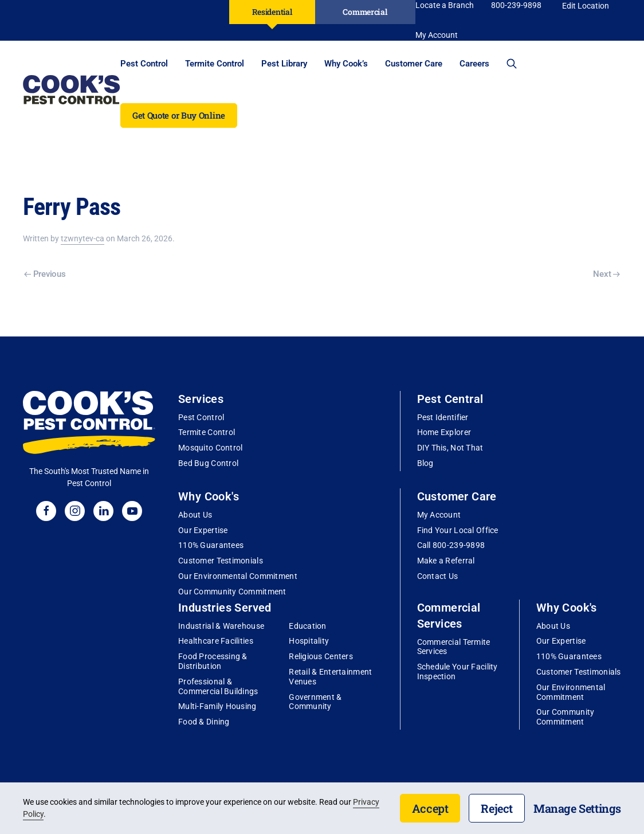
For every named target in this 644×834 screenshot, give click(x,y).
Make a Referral (446, 561)
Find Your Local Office (458, 530)
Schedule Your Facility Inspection (458, 671)
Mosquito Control (210, 448)
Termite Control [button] (215, 64)
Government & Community (315, 702)
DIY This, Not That (450, 448)
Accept (430, 808)
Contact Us (438, 576)
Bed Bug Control (208, 463)
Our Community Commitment (232, 592)
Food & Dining (204, 722)
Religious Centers (321, 656)
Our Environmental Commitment (238, 576)
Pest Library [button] (284, 64)
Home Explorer (444, 432)
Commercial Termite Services (454, 647)
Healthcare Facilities (216, 641)
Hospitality (309, 641)
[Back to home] (72, 89)
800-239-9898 (516, 5)
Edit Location (586, 6)
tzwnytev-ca (83, 238)
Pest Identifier (443, 417)
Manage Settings (577, 808)
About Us (195, 515)
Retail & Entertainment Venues (330, 677)
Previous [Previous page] (45, 274)
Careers (474, 64)
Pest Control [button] (144, 64)
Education (308, 626)
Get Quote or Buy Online (179, 115)
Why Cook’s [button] (346, 64)
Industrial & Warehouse (221, 626)
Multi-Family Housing (217, 706)
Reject (497, 808)
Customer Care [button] (414, 64)
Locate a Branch (445, 5)
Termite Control (207, 432)
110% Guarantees (211, 545)
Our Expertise (203, 530)
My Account (439, 515)
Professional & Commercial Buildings (218, 686)
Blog (425, 463)
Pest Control (201, 417)
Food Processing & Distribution (213, 661)
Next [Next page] (606, 274)
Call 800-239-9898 (451, 545)
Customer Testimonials (221, 561)
